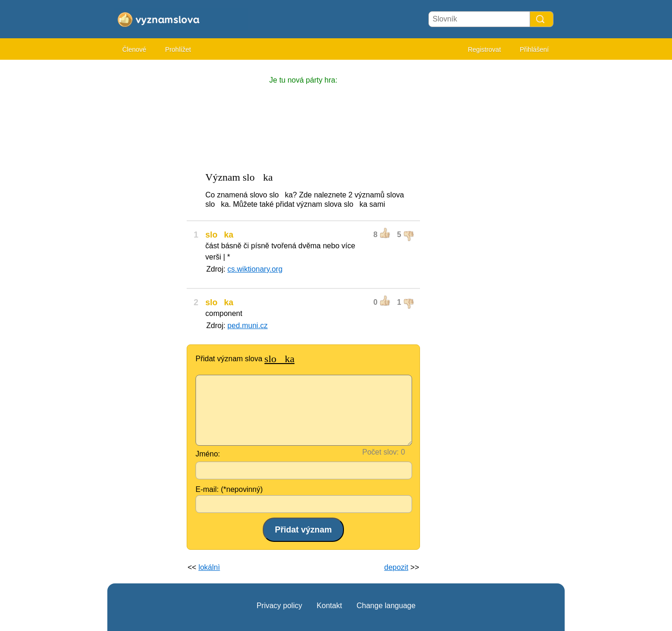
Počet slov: (380, 452)
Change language (386, 606)
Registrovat (484, 49)
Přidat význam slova (245, 359)
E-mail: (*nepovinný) (229, 489)
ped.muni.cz (247, 326)
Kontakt (329, 606)
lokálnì (209, 567)
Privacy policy (280, 606)
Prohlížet (178, 49)
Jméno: (208, 454)
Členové (134, 49)
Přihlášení (534, 49)
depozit (396, 567)
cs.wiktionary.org (255, 269)
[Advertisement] (145, 205)
